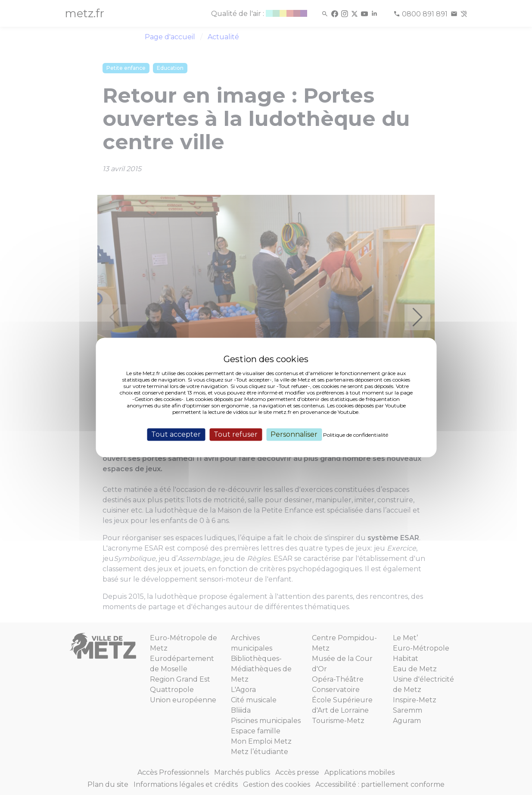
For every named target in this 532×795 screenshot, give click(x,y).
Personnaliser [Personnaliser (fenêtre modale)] (294, 434)
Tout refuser (236, 434)
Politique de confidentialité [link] (356, 435)
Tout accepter (176, 434)
